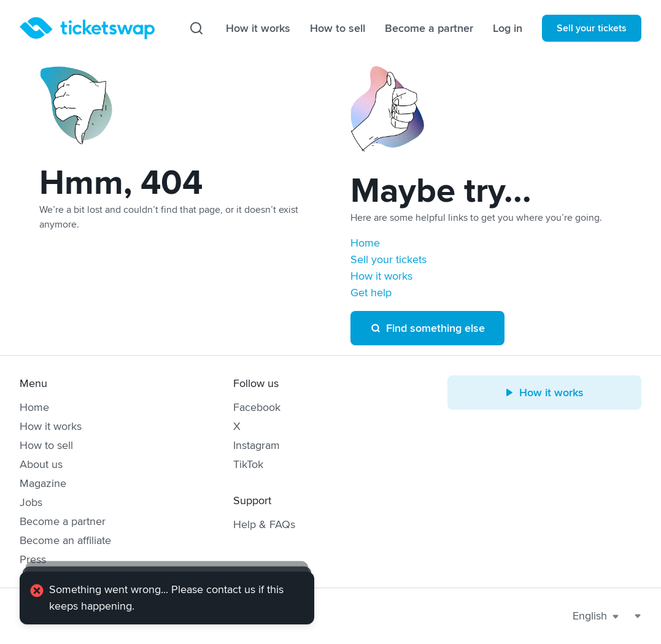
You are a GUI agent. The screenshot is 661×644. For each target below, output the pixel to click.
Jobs (31, 502)
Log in (508, 28)
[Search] (196, 28)
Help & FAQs (264, 524)
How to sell (338, 28)
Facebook (257, 407)
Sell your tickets (592, 28)
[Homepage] (87, 28)
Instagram (257, 445)
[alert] (167, 598)
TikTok (248, 464)
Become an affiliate (65, 540)
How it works (258, 28)
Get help (371, 293)
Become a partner (429, 28)
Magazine (43, 483)
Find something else (427, 328)
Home (365, 243)
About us (41, 464)
